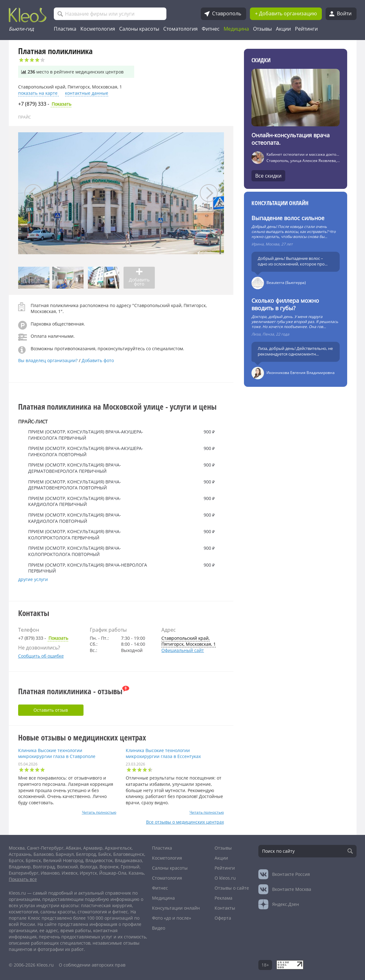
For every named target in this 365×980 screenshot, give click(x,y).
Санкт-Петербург (45, 848)
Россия (291, 874)
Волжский (67, 867)
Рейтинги (306, 29)
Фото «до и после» (172, 918)
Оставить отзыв (51, 710)
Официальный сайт (183, 650)
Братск (16, 860)
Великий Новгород (63, 860)
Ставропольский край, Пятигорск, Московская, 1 (189, 641)
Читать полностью (99, 812)
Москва (17, 848)
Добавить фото (98, 360)
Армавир (93, 848)
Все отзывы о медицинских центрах (185, 822)
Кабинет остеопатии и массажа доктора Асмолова (313, 154)
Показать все (23, 879)
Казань (136, 873)
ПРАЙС (25, 117)
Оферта (223, 918)
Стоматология (180, 29)
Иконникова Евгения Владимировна (301, 373)
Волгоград (44, 867)
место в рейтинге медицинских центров (72, 72)
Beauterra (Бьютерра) (286, 283)
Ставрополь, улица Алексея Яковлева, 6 (303, 161)
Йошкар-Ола (113, 873)
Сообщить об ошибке (41, 656)
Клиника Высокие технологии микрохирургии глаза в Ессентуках (163, 753)
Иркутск (88, 873)
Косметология (98, 29)
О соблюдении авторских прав (92, 965)
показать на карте (38, 93)
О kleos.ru (225, 878)
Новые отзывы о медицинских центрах (82, 737)
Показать (45, 104)
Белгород (86, 854)
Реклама (223, 898)
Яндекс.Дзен (286, 904)
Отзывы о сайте (232, 888)
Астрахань (20, 854)
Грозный (130, 867)
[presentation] (33, 193)
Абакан (73, 848)
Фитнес (211, 29)
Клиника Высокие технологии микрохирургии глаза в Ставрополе (57, 753)
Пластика (65, 29)
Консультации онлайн (280, 203)
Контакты (225, 908)
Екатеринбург (24, 873)
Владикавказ (128, 860)
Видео (159, 928)
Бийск (105, 854)
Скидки (261, 60)
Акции (283, 29)
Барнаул (65, 854)
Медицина (236, 29)
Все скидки (268, 176)
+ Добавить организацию (286, 13)
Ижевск (70, 873)
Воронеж (109, 867)
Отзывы (262, 29)
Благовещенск (129, 854)
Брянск (33, 860)
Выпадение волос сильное (288, 218)
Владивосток (99, 860)
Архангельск (118, 848)
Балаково (43, 854)
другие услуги (33, 579)
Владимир (20, 867)
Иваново (50, 873)
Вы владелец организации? (48, 360)
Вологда (89, 867)
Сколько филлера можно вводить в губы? (285, 304)
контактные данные (87, 93)
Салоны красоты (139, 29)
